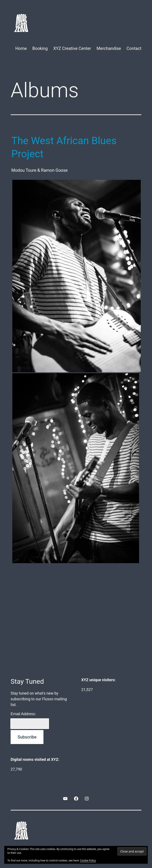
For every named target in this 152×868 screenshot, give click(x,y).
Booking (40, 48)
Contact (134, 48)
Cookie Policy (88, 860)
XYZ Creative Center (72, 48)
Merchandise (109, 48)
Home (21, 48)
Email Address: (23, 714)
